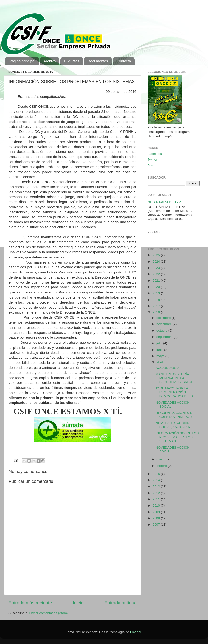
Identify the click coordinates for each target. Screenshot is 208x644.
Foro (151, 165)
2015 (157, 474)
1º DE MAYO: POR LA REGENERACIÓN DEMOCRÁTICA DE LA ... (176, 392)
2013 (157, 486)
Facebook (155, 154)
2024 (157, 261)
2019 (157, 293)
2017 (157, 306)
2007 (157, 525)
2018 (157, 300)
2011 (157, 499)
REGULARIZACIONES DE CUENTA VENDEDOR (175, 415)
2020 (157, 287)
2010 (157, 505)
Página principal (22, 61)
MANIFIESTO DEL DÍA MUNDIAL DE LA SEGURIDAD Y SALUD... (176, 378)
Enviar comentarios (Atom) (49, 613)
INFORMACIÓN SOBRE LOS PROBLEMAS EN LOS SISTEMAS (177, 437)
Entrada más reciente (30, 603)
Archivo (50, 61)
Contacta (124, 61)
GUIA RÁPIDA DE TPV (164, 202)
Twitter (152, 160)
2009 (157, 512)
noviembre (165, 324)
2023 (157, 268)
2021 (157, 281)
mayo (161, 356)
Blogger (136, 632)
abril (160, 362)
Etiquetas (72, 61)
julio (160, 343)
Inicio (78, 603)
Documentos (98, 61)
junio (160, 350)
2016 (157, 312)
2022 (157, 274)
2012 (157, 493)
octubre (162, 331)
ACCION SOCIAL (169, 368)
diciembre (164, 318)
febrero (162, 466)
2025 (157, 255)
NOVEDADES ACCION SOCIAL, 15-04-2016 (173, 425)
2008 (157, 518)
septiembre (165, 337)
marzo (161, 459)
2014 (157, 480)
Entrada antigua (121, 603)
